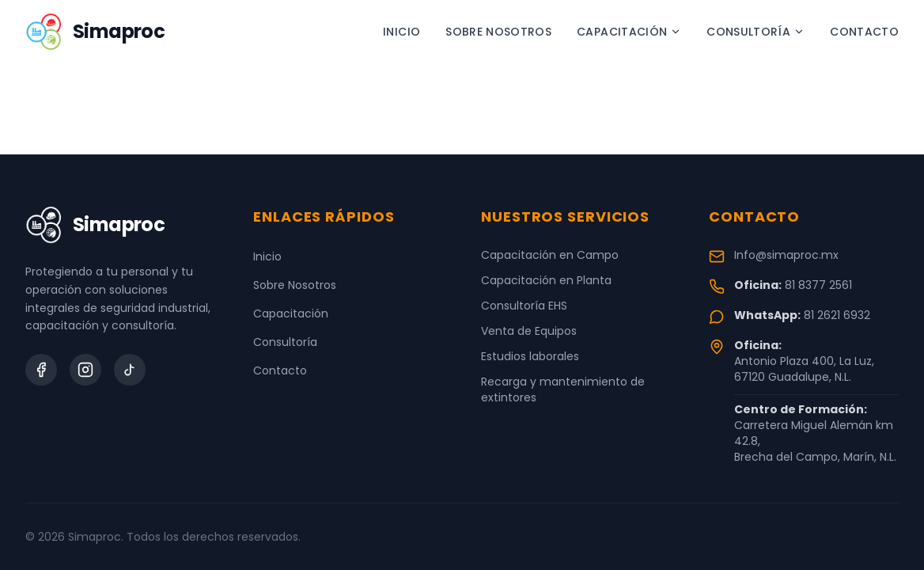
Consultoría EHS (524, 306)
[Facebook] (41, 370)
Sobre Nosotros (498, 32)
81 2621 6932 (837, 315)
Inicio (401, 32)
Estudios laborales (530, 356)
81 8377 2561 (818, 285)
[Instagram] (85, 370)
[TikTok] (130, 370)
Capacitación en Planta (546, 280)
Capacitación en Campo (550, 255)
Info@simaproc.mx (786, 255)
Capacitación (629, 32)
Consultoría (755, 32)
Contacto (864, 32)
